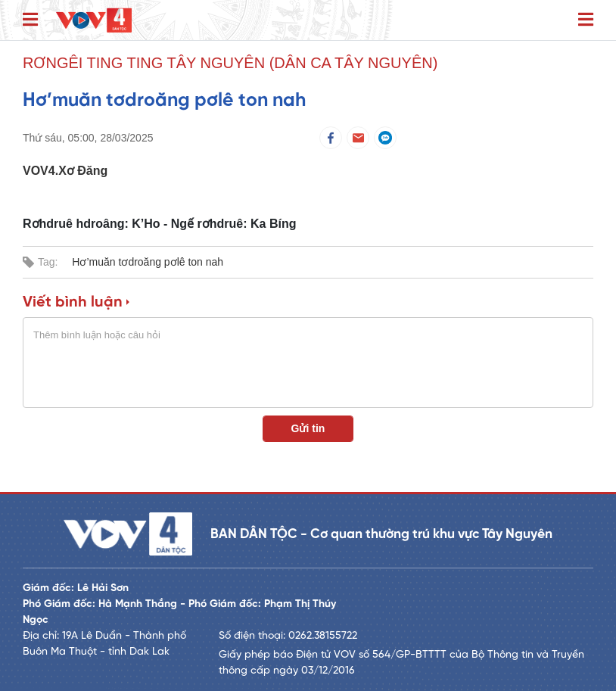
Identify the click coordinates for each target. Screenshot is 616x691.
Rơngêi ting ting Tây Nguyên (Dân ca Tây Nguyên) (230, 63)
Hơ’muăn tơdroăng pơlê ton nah (148, 262)
